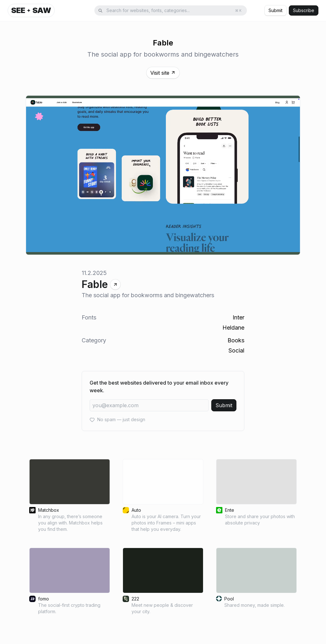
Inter (238, 317)
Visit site (163, 73)
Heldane (233, 328)
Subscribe (304, 10)
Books (236, 340)
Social (236, 350)
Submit (275, 10)
